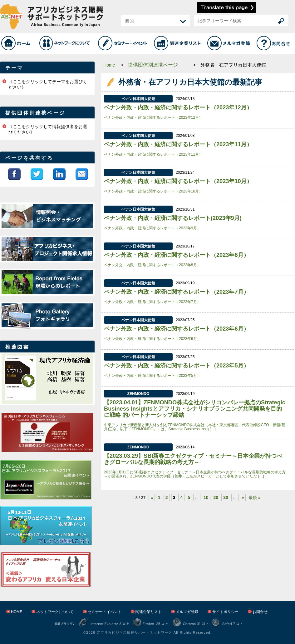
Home (109, 65)
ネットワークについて (55, 612)
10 (206, 497)
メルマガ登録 (187, 612)
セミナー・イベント (105, 612)
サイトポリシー (225, 612)
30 (226, 497)
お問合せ (260, 612)
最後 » (255, 498)
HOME (17, 612)
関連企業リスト (149, 612)
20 (216, 497)
